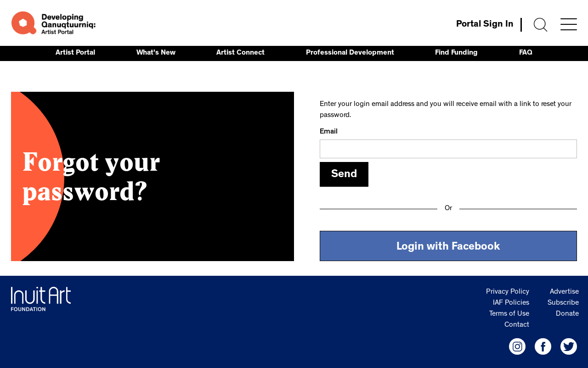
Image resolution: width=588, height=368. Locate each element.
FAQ (526, 53)
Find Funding (456, 53)
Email (329, 132)
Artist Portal (75, 53)
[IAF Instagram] (517, 346)
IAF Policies (511, 303)
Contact (517, 325)
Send (344, 175)
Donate (567, 314)
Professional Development (350, 53)
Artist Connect (240, 53)
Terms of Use (509, 314)
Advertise (564, 292)
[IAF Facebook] (543, 346)
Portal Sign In (485, 25)
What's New (156, 53)
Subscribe (563, 303)
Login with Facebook (448, 248)
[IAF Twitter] (569, 346)
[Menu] (569, 24)
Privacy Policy (508, 292)
